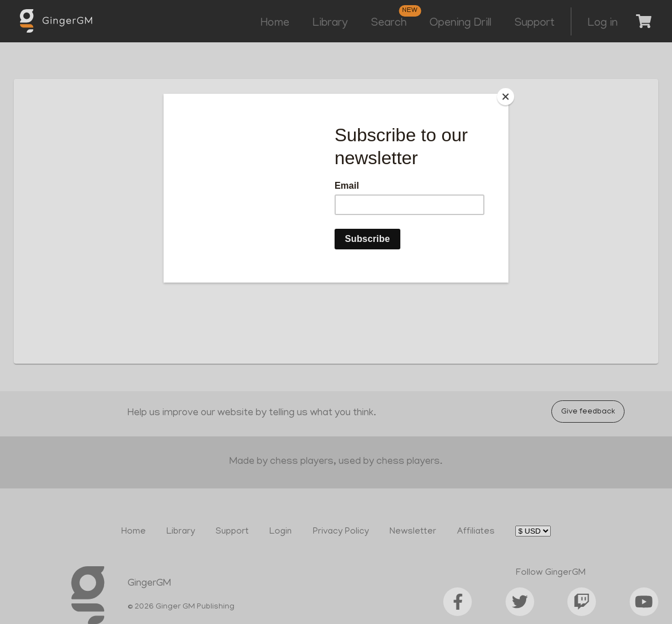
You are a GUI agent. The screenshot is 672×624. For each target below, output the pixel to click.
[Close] (506, 97)
